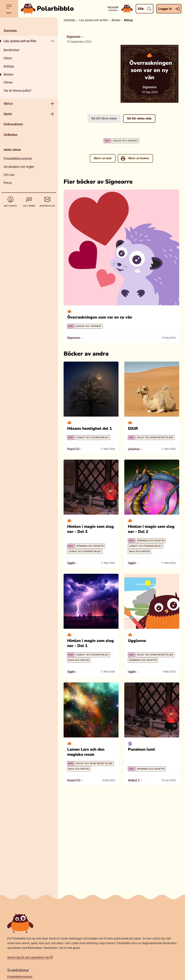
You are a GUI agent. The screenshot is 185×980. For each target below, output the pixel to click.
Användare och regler (19, 167)
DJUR (133, 428)
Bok (107, 141)
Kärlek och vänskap (125, 141)
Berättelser (12, 50)
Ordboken (11, 135)
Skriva (8, 104)
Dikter (8, 58)
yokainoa (134, 449)
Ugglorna (137, 641)
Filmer (8, 82)
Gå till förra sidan (104, 118)
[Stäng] (29, 21)
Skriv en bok (103, 158)
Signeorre (74, 37)
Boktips (9, 66)
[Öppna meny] (52, 41)
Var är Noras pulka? (18, 91)
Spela (8, 114)
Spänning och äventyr (90, 546)
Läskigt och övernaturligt (93, 437)
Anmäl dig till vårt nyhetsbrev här (28, 957)
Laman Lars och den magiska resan (86, 752)
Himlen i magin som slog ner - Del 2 (151, 529)
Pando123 (74, 780)
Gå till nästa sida (139, 118)
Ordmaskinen (13, 124)
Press (8, 183)
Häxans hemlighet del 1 (90, 428)
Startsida (10, 31)
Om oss (9, 175)
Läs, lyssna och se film (20, 41)
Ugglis (71, 563)
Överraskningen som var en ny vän (100, 317)
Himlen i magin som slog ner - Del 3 (91, 529)
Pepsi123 (73, 449)
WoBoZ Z (134, 780)
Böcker (9, 74)
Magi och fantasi (139, 551)
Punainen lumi (141, 749)
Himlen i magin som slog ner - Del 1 (91, 643)
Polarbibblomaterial (18, 159)
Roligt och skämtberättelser (155, 437)
